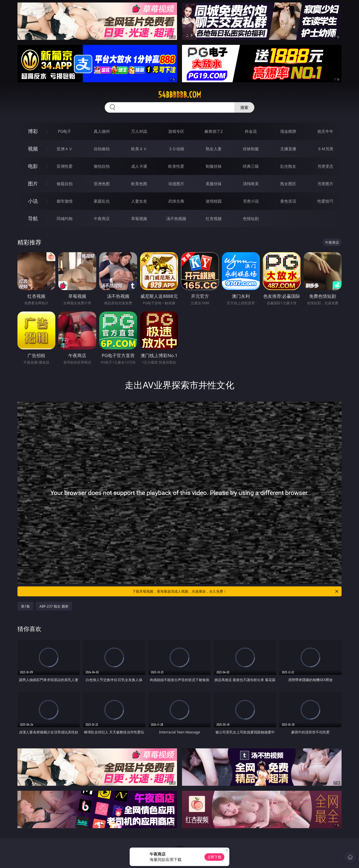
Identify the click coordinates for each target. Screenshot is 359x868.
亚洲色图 (102, 184)
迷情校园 (214, 201)
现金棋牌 (288, 131)
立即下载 (214, 857)
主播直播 (288, 149)
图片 (33, 184)
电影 (33, 166)
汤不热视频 (176, 219)
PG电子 (64, 131)
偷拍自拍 (102, 166)
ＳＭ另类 (325, 149)
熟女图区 (288, 184)
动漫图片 (176, 184)
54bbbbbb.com (180, 95)
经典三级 (251, 166)
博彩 (33, 131)
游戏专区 (176, 131)
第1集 (25, 606)
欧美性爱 (176, 166)
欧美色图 (139, 184)
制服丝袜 (214, 166)
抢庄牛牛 (325, 131)
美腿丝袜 (214, 184)
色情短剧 (251, 219)
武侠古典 (176, 201)
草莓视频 (139, 219)
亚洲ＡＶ (65, 149)
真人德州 (102, 131)
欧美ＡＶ (139, 149)
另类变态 (325, 166)
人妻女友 (139, 201)
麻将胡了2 (214, 131)
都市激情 (65, 201)
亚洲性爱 (65, 166)
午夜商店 (102, 219)
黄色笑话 (288, 201)
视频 (33, 149)
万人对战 (139, 131)
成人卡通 (139, 166)
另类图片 (325, 184)
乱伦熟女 (288, 166)
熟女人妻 (214, 149)
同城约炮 (65, 219)
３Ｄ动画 (176, 149)
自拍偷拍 (102, 149)
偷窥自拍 (65, 184)
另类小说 (251, 201)
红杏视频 (214, 219)
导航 (33, 218)
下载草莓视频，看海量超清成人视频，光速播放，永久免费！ (236, 591)
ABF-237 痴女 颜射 (54, 606)
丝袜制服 (251, 149)
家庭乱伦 (102, 201)
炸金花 (251, 131)
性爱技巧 (325, 201)
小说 (33, 201)
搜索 (244, 107)
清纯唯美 (251, 184)
